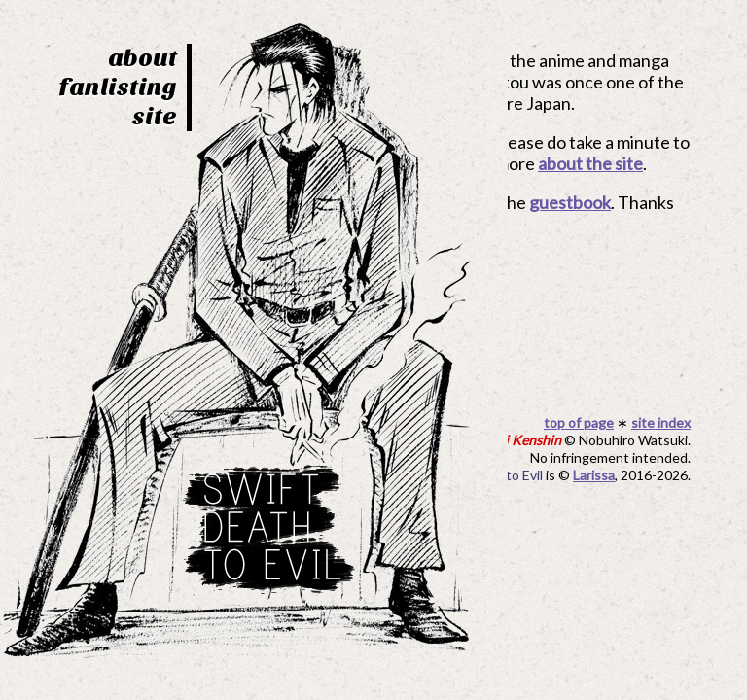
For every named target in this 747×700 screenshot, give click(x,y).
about (142, 58)
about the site (590, 163)
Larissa (594, 475)
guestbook (570, 202)
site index (661, 422)
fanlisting (118, 87)
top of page (579, 422)
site (155, 116)
